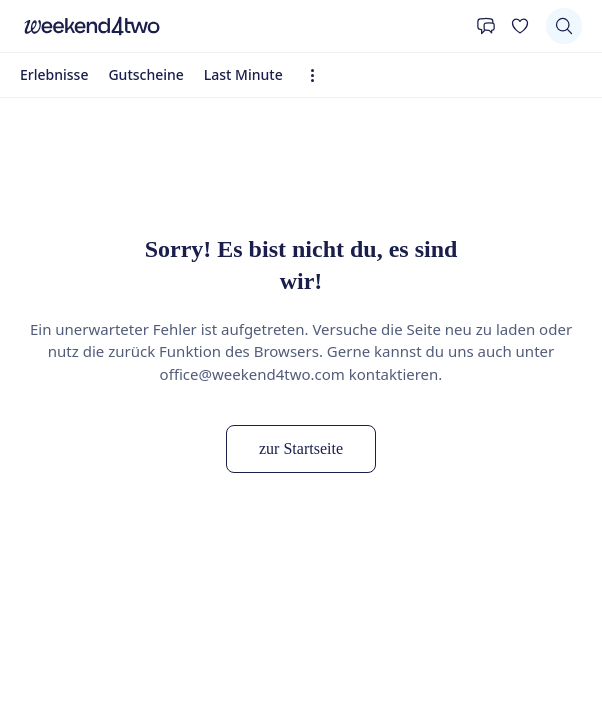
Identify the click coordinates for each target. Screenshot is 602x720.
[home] (243, 26)
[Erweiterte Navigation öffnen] (318, 75)
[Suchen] (564, 26)
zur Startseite (301, 448)
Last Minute (243, 74)
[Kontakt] (486, 26)
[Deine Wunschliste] (520, 26)
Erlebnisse (54, 74)
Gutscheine (145, 74)
